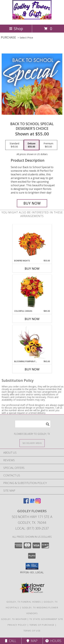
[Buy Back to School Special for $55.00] (32, 203)
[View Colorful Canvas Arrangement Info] (32, 292)
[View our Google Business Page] (32, 502)
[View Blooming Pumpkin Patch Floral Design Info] (32, 343)
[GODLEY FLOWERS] (32, 20)
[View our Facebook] (26, 502)
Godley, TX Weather (14, 619)
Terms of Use (32, 631)
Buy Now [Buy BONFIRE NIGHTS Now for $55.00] (32, 268)
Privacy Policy (17, 625)
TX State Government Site (46, 619)
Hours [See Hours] (53, 641)
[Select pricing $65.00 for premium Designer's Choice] (48, 145)
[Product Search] (33, 424)
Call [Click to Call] (11, 641)
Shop (16, 28)
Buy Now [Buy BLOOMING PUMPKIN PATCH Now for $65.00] (32, 369)
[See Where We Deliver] (32, 443)
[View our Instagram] (38, 502)
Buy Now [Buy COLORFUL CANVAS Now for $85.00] (32, 319)
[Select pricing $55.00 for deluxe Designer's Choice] (32, 145)
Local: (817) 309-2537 (32, 528)
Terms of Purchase (42, 625)
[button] (32, 566)
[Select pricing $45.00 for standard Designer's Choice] (14, 145)
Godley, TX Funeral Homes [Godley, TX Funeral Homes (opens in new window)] (24, 602)
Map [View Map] (32, 641)
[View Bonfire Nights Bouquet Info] (32, 242)
